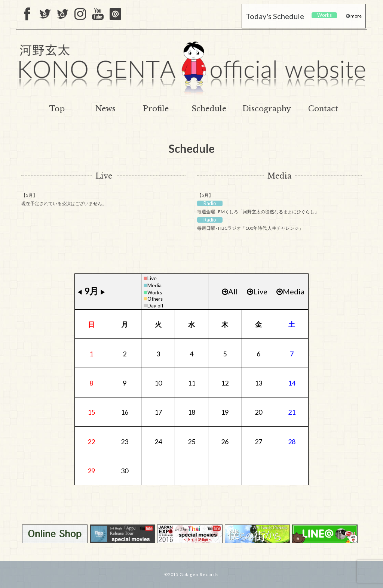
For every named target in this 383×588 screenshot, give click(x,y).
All (230, 291)
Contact (323, 109)
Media (279, 176)
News (105, 109)
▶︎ (103, 292)
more (356, 16)
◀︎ (80, 292)
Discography (267, 109)
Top (57, 109)
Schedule (209, 109)
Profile (156, 109)
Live (104, 176)
